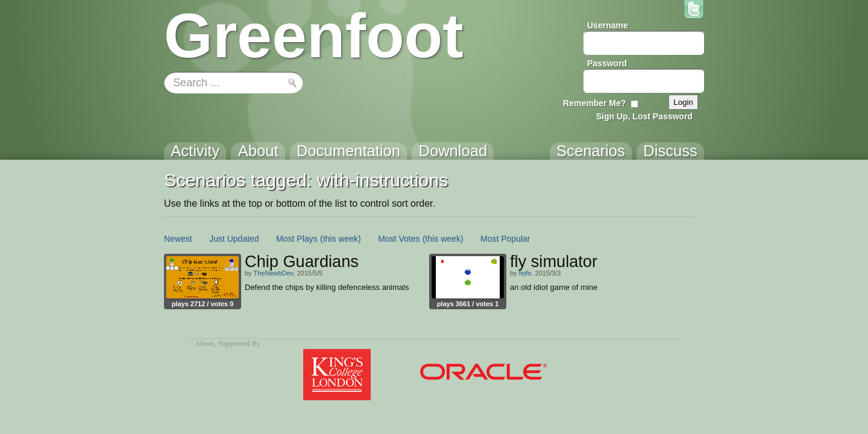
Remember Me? (594, 103)
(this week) (341, 239)
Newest (178, 239)
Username (608, 25)
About (204, 344)
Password (607, 63)
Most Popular (505, 239)
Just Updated (234, 239)
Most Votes (399, 239)
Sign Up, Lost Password (644, 116)
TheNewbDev (273, 273)
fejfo (525, 273)
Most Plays (297, 239)
